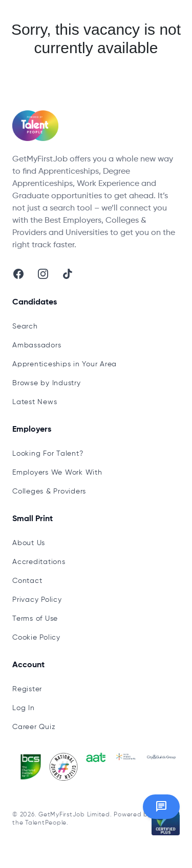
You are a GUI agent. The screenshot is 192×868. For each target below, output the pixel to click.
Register (27, 689)
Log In (24, 708)
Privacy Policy (37, 600)
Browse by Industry (47, 383)
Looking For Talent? (48, 454)
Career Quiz (34, 727)
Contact (27, 581)
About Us (29, 543)
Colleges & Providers (49, 491)
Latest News (35, 402)
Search (25, 326)
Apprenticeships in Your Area (65, 364)
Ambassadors (37, 345)
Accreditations (39, 562)
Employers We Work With (57, 473)
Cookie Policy (36, 638)
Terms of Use (35, 619)
